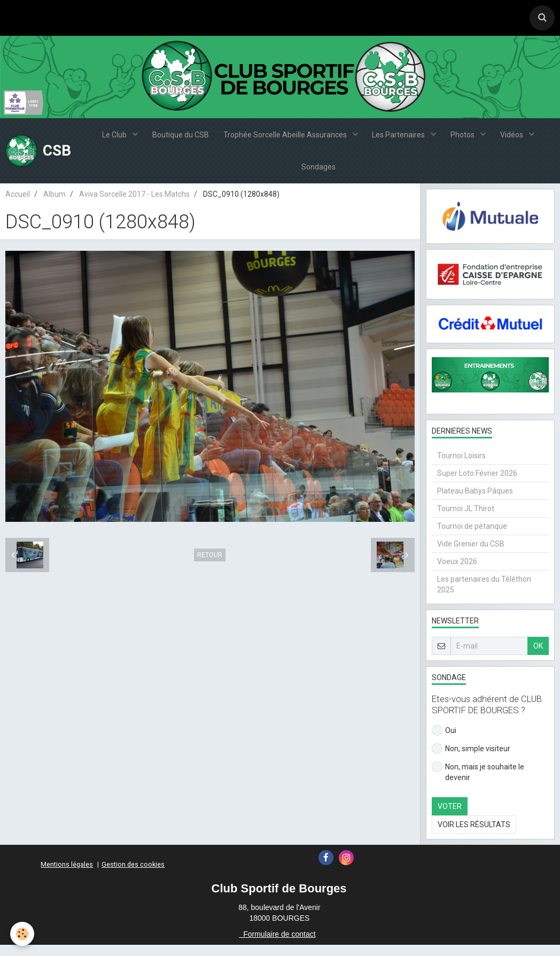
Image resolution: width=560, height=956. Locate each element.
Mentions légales (67, 876)
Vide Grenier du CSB (471, 555)
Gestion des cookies (133, 876)
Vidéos (517, 138)
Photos (466, 138)
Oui (444, 742)
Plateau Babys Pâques (475, 502)
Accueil (18, 205)
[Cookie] (23, 934)
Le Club (111, 138)
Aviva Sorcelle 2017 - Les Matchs (134, 205)
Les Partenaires (400, 138)
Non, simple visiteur (471, 760)
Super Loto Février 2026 (477, 484)
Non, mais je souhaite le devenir (478, 783)
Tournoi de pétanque (472, 537)
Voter (450, 818)
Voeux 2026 (457, 573)
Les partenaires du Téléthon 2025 (484, 596)
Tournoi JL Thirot (466, 520)
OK (538, 657)
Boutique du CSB (178, 138)
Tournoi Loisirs (461, 467)
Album (55, 205)
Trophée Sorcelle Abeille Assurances (285, 138)
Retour (210, 566)
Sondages (318, 175)
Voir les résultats (474, 836)
